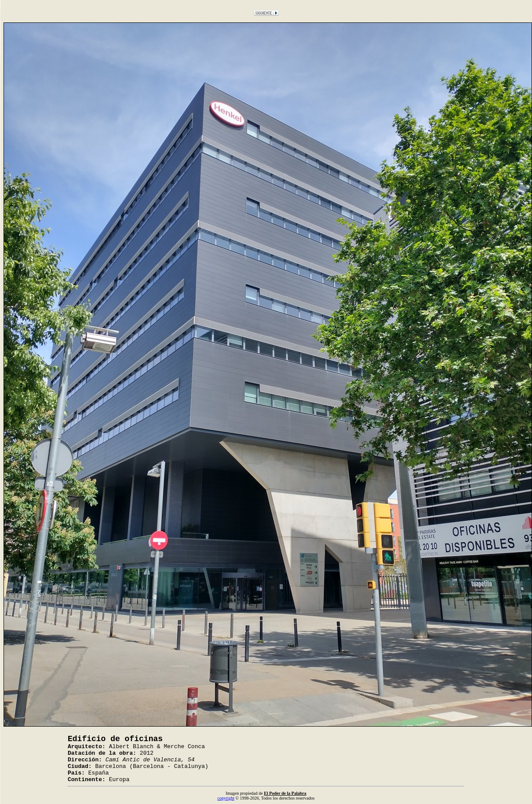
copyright (226, 798)
